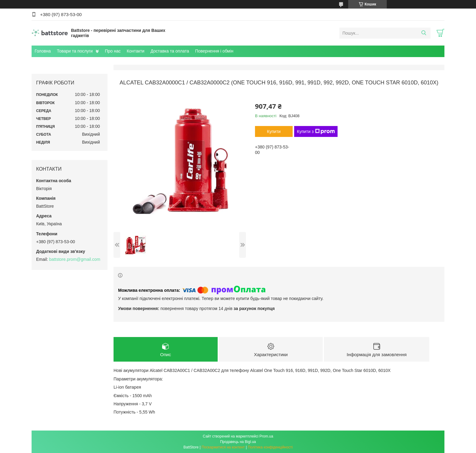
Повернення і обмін (214, 51)
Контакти (135, 51)
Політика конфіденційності (270, 447)
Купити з (316, 131)
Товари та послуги (75, 51)
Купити (274, 131)
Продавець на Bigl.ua (238, 442)
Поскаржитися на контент (223, 447)
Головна (43, 51)
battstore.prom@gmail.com (75, 259)
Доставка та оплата (170, 51)
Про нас (113, 51)
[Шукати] (424, 33)
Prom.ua (266, 436)
